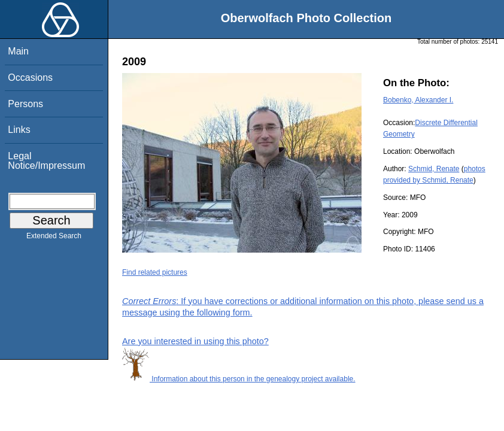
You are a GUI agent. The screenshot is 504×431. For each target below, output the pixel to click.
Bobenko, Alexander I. (418, 100)
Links (19, 130)
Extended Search (54, 238)
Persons (25, 104)
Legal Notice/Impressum (46, 161)
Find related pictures (155, 272)
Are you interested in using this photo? (195, 341)
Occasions (30, 78)
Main (18, 51)
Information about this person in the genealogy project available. (239, 379)
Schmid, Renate (434, 169)
